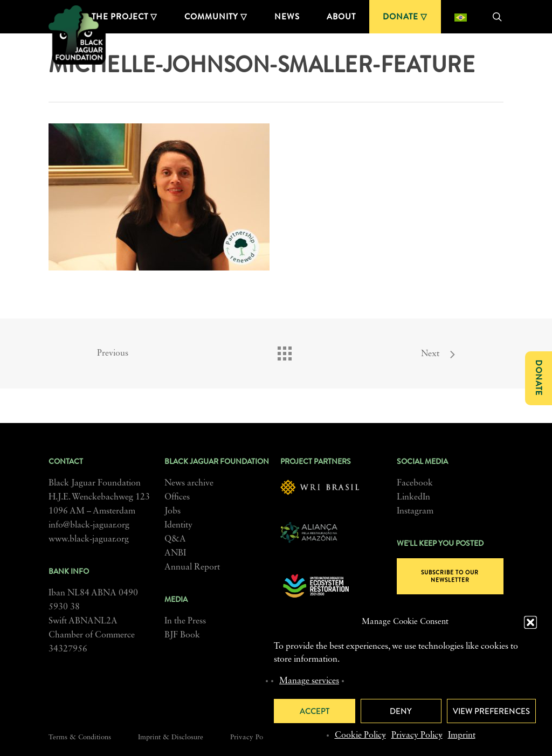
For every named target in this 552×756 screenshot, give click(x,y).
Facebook (415, 483)
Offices (177, 497)
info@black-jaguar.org (89, 525)
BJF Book (182, 635)
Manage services (309, 681)
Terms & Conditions (80, 737)
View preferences (491, 711)
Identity (178, 525)
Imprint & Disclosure (171, 737)
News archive (189, 483)
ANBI (175, 553)
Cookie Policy (360, 736)
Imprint (462, 736)
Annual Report (192, 567)
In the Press (185, 621)
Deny (401, 711)
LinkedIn (413, 497)
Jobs (172, 511)
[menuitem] (461, 17)
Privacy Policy (417, 736)
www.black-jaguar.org (89, 539)
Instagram (415, 511)
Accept (315, 711)
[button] (530, 622)
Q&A (175, 539)
